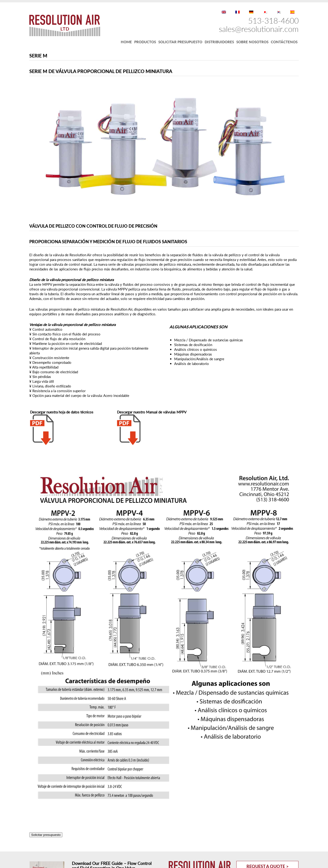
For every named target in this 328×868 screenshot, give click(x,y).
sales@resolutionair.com (259, 29)
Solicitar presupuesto (46, 835)
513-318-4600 (273, 21)
